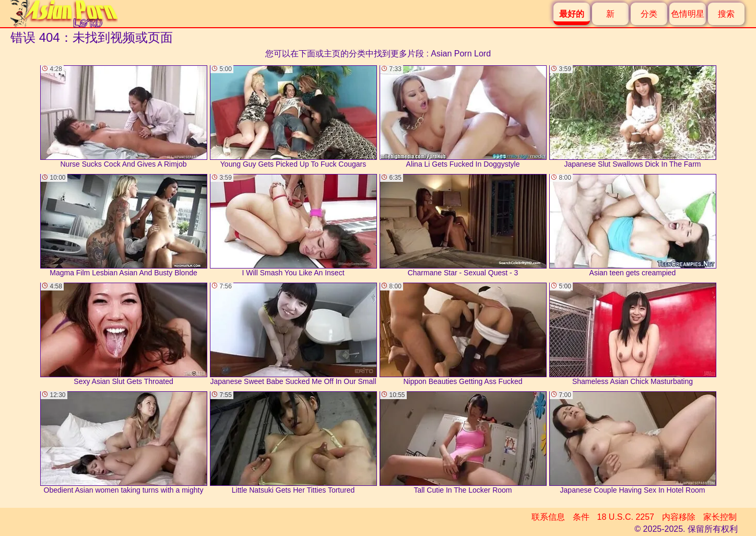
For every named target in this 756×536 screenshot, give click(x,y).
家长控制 (720, 517)
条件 (581, 517)
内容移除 (679, 517)
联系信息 (548, 517)
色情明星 (688, 14)
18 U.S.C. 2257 (626, 517)
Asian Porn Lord (461, 54)
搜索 (726, 14)
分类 (649, 14)
